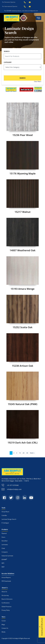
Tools (3, 508)
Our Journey (5, 595)
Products (5, 529)
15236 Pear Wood (23, 135)
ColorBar (4, 515)
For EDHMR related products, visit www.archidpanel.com (21, 11)
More (3, 617)
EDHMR (4, 559)
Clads (3, 548)
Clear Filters (38, 82)
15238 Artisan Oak (23, 366)
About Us (5, 588)
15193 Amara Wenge (23, 289)
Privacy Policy (6, 610)
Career (4, 621)
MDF (3, 567)
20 (24, 453)
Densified (4, 541)
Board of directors (7, 599)
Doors (3, 537)
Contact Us (5, 628)
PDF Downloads (6, 581)
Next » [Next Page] (32, 453)
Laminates (5, 545)
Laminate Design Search (9, 519)
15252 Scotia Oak (23, 327)
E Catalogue (5, 523)
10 (20, 453)
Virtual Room (5, 512)
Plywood (4, 533)
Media (3, 632)
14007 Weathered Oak (23, 250)
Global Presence (6, 607)
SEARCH (7, 51)
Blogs (3, 624)
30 (27, 453)
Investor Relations (8, 573)
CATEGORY (8, 62)
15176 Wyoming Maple (23, 173)
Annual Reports (6, 577)
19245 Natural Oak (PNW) (23, 404)
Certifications (6, 603)
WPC (3, 563)
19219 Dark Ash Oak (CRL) (23, 443)
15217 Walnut (23, 212)
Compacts (5, 552)
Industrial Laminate (7, 556)
